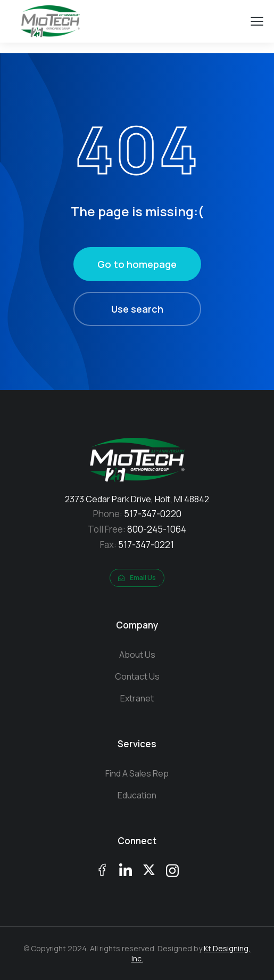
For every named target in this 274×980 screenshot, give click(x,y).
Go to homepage (137, 264)
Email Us (137, 578)
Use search (137, 309)
